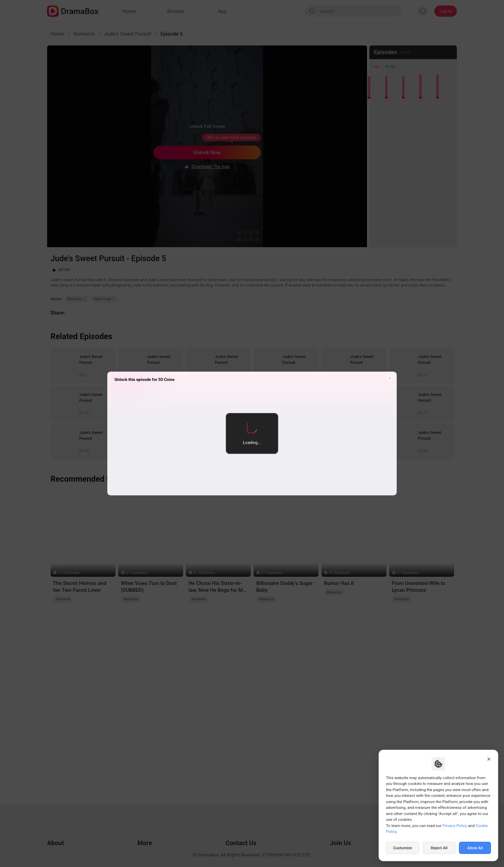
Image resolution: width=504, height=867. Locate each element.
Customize (403, 848)
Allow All (475, 848)
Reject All (439, 848)
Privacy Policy (455, 826)
